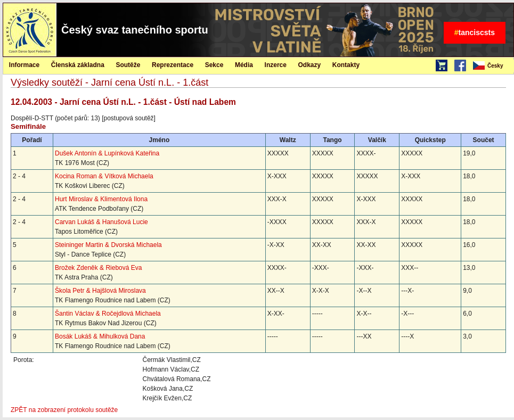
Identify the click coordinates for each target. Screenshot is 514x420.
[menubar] (493, 66)
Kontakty (346, 65)
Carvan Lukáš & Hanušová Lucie (101, 222)
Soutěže (128, 65)
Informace (24, 65)
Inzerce (276, 65)
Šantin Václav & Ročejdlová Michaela (108, 314)
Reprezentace (173, 65)
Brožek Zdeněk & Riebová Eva (98, 268)
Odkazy (310, 65)
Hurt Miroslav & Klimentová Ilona (101, 199)
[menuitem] (493, 66)
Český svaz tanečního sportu (135, 30)
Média (244, 65)
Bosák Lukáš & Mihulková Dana (100, 336)
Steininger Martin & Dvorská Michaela (108, 245)
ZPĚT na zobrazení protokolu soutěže (64, 410)
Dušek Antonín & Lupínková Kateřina (107, 153)
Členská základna (78, 65)
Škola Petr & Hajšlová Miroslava (100, 291)
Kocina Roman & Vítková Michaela (104, 176)
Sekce (214, 65)
